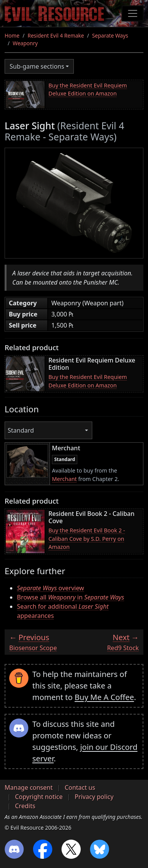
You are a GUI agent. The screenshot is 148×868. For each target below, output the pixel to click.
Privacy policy (94, 797)
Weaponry (25, 43)
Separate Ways (110, 35)
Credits (25, 806)
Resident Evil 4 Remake (56, 35)
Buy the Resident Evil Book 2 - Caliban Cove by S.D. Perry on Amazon (87, 539)
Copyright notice (39, 797)
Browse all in (71, 597)
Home (12, 35)
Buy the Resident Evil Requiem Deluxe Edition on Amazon (88, 90)
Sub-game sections (37, 66)
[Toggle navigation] (133, 13)
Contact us (80, 787)
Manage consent (29, 787)
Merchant (64, 479)
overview (51, 588)
